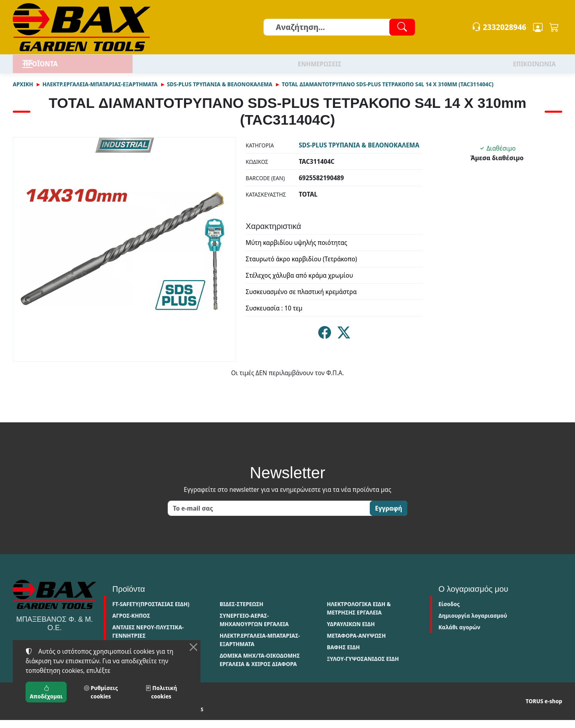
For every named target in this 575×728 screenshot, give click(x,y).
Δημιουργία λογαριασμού (473, 624)
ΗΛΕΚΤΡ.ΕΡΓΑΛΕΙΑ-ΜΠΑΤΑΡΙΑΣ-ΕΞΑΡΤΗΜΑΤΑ (100, 92)
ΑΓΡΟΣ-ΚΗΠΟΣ (131, 624)
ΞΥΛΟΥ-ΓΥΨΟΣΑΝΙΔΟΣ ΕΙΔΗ (363, 667)
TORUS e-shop (544, 709)
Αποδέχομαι (46, 692)
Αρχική (23, 92)
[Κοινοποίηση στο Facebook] (325, 343)
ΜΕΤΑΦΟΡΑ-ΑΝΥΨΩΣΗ (356, 643)
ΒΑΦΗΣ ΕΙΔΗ (343, 655)
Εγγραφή (389, 516)
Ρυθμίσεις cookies (176, 717)
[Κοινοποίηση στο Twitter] (344, 343)
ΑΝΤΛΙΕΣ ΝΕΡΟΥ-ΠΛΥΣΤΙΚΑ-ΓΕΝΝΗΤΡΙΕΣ (148, 639)
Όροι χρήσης (28, 717)
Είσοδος (449, 612)
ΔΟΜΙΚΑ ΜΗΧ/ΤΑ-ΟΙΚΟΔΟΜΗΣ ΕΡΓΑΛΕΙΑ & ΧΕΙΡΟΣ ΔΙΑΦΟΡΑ (260, 668)
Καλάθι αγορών (459, 635)
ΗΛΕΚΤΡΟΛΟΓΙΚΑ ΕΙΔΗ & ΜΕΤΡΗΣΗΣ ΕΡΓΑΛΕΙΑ (359, 616)
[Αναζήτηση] (339, 27)
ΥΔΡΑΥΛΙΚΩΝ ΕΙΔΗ (351, 632)
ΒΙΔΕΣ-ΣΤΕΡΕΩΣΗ (241, 612)
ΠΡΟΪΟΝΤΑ (59, 68)
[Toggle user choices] (538, 27)
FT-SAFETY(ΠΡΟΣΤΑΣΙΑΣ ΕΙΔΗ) (151, 612)
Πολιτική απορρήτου (74, 717)
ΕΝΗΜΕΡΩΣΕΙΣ (320, 68)
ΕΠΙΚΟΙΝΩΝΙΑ (534, 68)
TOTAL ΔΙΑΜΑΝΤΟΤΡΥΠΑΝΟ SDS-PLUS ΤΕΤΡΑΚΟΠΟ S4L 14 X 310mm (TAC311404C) (388, 92)
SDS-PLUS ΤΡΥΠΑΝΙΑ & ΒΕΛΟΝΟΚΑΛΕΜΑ (220, 92)
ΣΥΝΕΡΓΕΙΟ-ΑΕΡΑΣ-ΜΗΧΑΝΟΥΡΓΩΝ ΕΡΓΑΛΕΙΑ (254, 628)
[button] (554, 27)
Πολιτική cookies (126, 717)
